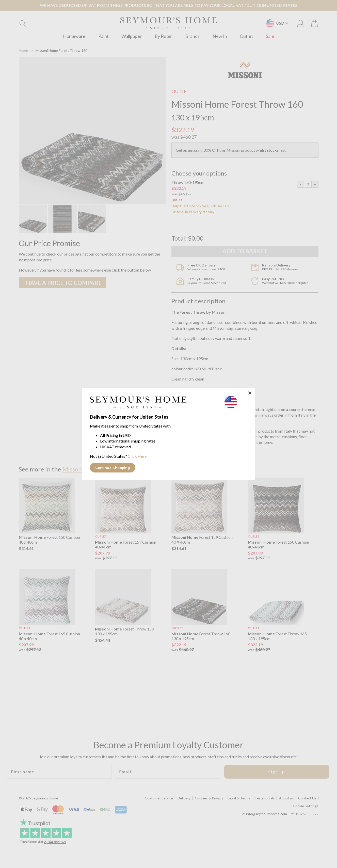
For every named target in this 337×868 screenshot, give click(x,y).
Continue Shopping (113, 468)
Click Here (137, 456)
